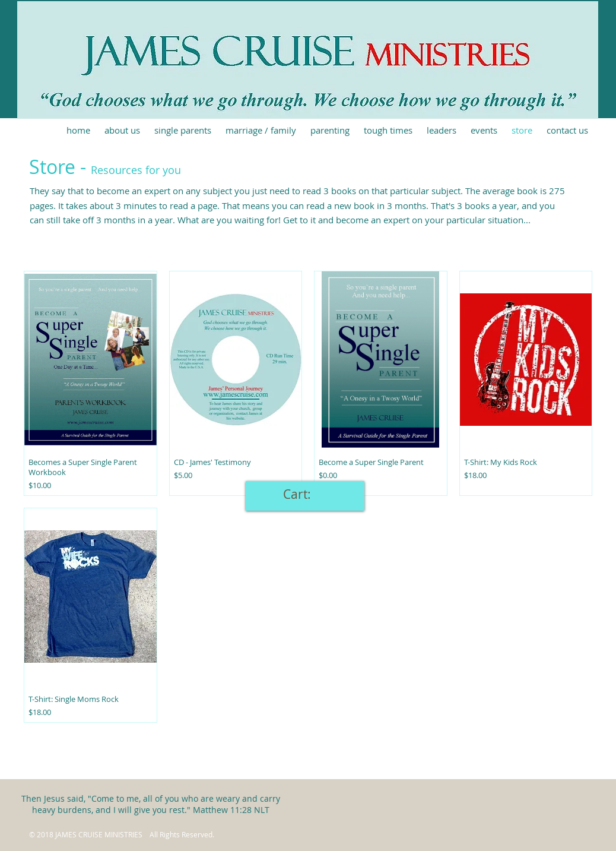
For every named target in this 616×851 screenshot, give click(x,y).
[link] (305, 495)
